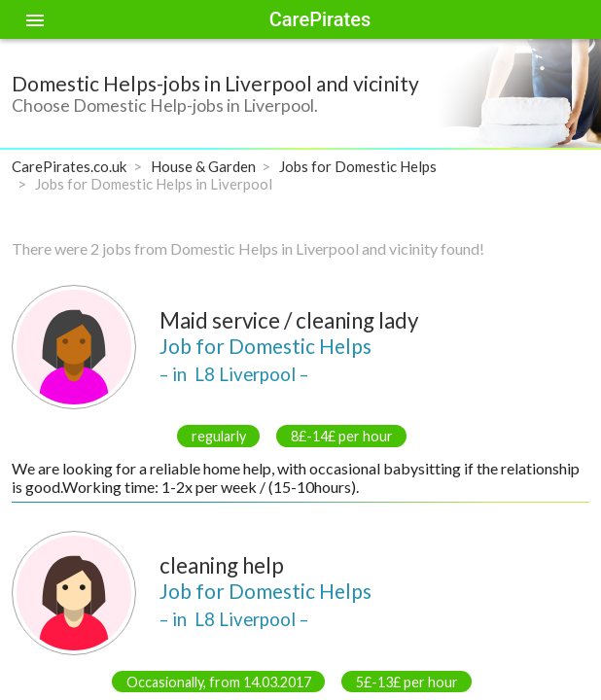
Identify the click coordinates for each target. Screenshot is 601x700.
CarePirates (320, 19)
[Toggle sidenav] (35, 19)
